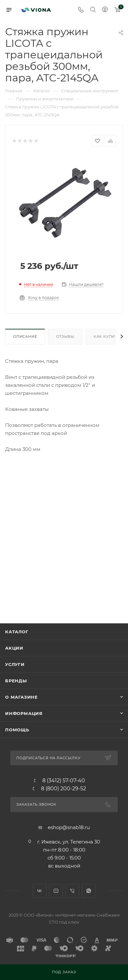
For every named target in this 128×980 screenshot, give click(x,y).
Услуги (15, 664)
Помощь (17, 730)
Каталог (17, 632)
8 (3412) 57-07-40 (64, 781)
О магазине (21, 697)
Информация (24, 713)
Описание (25, 336)
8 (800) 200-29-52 (64, 789)
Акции (14, 648)
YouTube (56, 891)
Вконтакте (40, 891)
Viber (72, 891)
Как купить (107, 336)
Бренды (16, 681)
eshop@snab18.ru (69, 827)
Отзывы (65, 336)
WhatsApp (89, 891)
